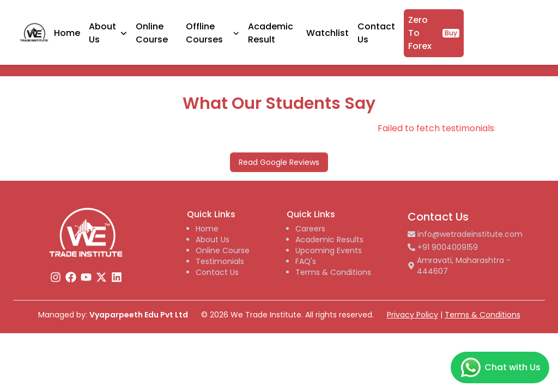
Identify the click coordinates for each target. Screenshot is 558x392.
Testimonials (220, 261)
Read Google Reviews (279, 162)
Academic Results (329, 240)
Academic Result (346, 30)
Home (142, 30)
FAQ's (306, 261)
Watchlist (404, 30)
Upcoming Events (329, 250)
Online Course (226, 30)
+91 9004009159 (443, 247)
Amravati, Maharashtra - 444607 (459, 266)
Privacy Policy (413, 315)
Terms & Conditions (333, 272)
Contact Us (217, 272)
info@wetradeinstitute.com (465, 234)
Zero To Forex (510, 30)
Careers (310, 229)
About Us (213, 240)
